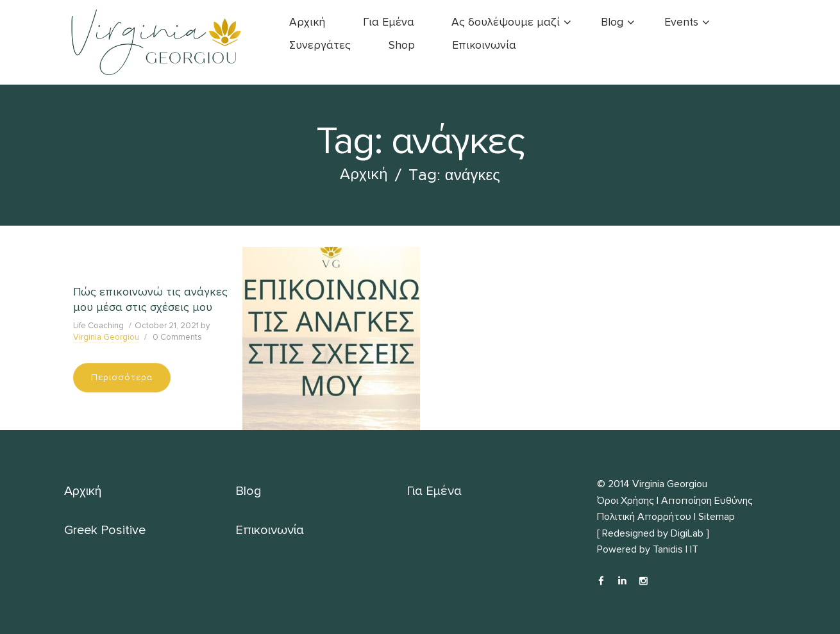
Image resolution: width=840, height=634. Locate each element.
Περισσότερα (122, 377)
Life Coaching (98, 326)
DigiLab (687, 533)
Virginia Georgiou (106, 337)
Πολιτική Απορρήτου (644, 517)
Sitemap (717, 517)
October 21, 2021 (167, 326)
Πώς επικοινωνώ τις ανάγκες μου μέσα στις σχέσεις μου (150, 300)
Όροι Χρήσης (626, 501)
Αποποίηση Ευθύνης (707, 501)
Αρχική (364, 174)
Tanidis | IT (676, 549)
